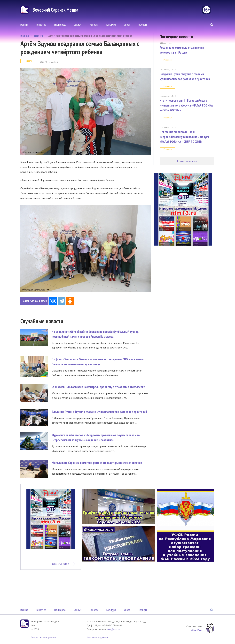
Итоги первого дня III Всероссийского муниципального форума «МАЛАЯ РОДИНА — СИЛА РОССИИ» (186, 105)
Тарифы (143, 610)
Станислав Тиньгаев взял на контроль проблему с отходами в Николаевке (98, 387)
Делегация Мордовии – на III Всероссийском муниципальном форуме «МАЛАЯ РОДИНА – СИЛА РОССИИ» (185, 137)
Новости (94, 25)
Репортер (41, 25)
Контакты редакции (97, 637)
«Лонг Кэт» (197, 630)
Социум (78, 25)
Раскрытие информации (43, 637)
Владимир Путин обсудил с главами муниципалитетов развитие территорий (99, 412)
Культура (111, 25)
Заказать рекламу (61, 564)
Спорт (127, 25)
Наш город (60, 25)
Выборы (143, 25)
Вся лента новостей (187, 161)
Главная (24, 25)
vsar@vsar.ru (113, 629)
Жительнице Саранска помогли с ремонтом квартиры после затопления (97, 463)
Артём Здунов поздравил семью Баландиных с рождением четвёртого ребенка (90, 36)
